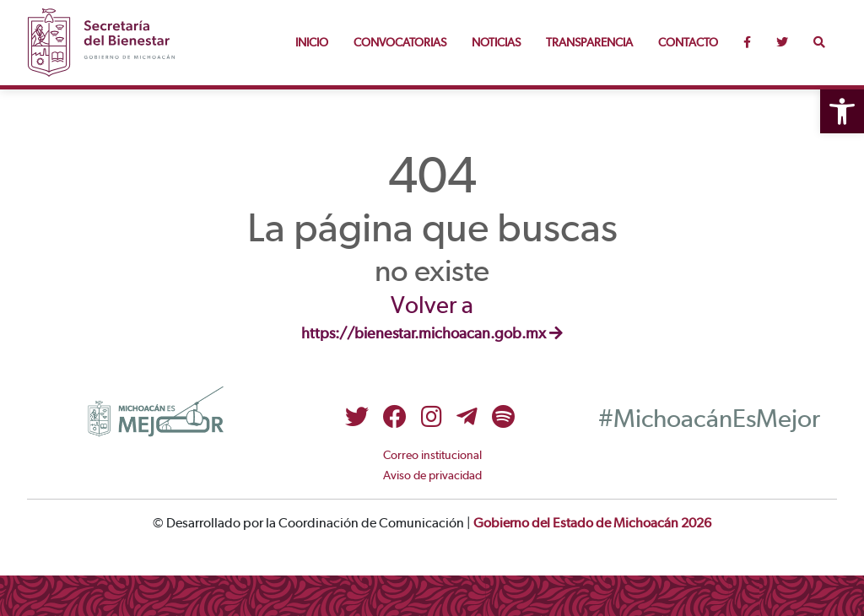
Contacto (688, 43)
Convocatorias (400, 43)
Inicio (312, 43)
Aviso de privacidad (432, 476)
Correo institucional (432, 456)
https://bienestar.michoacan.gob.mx (432, 334)
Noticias (496, 43)
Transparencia (589, 43)
